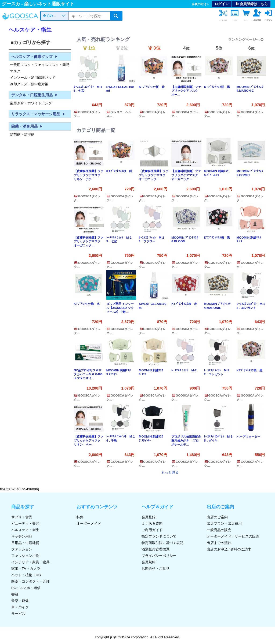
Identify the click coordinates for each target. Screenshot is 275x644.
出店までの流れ (219, 543)
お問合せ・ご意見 (155, 569)
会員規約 (149, 562)
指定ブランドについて (159, 536)
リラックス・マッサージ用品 (39, 114)
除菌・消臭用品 (28, 126)
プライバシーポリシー (159, 556)
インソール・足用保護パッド (33, 77)
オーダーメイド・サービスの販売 (233, 536)
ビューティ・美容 (25, 523)
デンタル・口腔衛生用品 (35, 95)
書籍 (15, 594)
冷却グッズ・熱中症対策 (29, 84)
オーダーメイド (89, 523)
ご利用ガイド (152, 530)
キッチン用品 (22, 536)
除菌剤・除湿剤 (22, 134)
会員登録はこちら (251, 4)
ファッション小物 (25, 556)
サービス (18, 614)
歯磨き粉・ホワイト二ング (31, 103)
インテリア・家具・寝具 (30, 562)
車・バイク (20, 607)
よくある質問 (152, 523)
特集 (80, 517)
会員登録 (149, 517)
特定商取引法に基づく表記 (162, 543)
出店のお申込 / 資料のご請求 (229, 549)
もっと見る (170, 472)
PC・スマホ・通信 (26, 588)
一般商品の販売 (219, 530)
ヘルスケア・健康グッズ (35, 57)
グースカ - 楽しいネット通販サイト (38, 4)
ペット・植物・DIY (26, 575)
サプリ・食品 (22, 517)
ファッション (22, 549)
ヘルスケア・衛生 (25, 530)
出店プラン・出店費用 (224, 523)
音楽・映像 (20, 601)
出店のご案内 (217, 517)
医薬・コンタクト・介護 (30, 581)
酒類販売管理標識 (155, 549)
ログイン (222, 4)
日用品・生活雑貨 (25, 543)
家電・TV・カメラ (26, 569)
